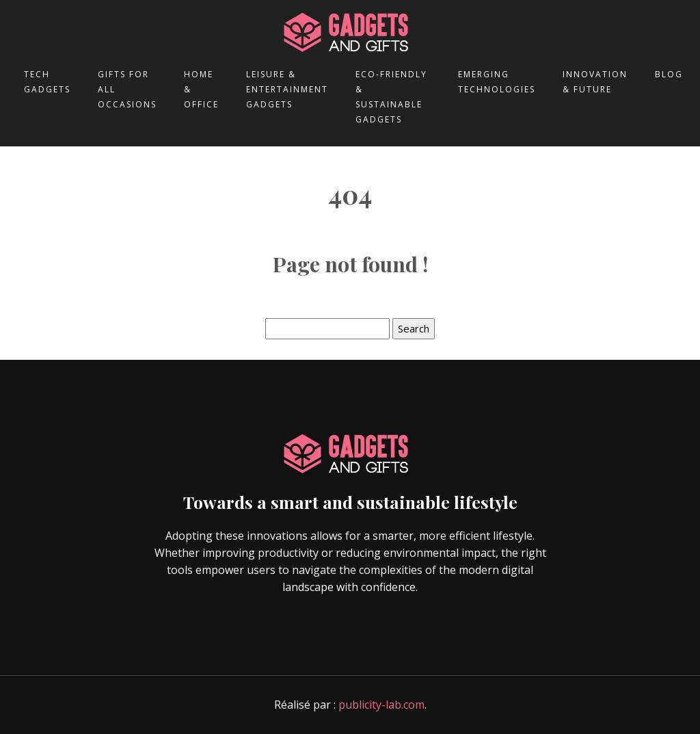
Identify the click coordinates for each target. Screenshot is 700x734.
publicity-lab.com (381, 705)
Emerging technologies (497, 82)
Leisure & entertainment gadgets (287, 89)
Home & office (201, 89)
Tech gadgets (47, 82)
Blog (669, 74)
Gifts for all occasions (127, 89)
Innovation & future (595, 82)
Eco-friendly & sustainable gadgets (391, 97)
